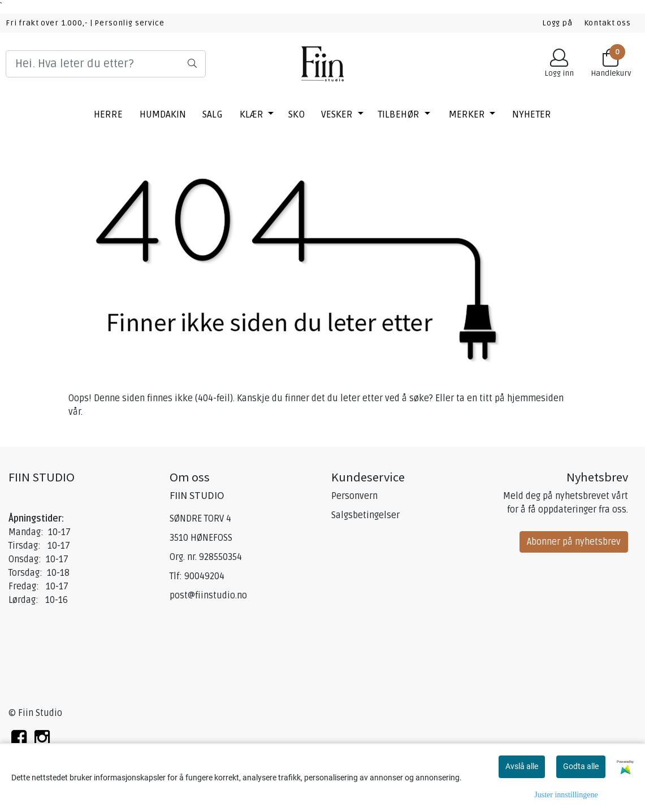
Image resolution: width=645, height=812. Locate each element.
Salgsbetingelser (365, 515)
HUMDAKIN (163, 114)
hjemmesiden (535, 398)
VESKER (338, 114)
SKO (296, 114)
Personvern (354, 496)
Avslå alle (522, 766)
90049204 (204, 576)
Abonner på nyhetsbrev (574, 542)
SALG (213, 114)
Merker (468, 114)
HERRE (108, 114)
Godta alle (581, 766)
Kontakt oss (607, 23)
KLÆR (253, 114)
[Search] (106, 64)
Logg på (557, 23)
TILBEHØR (400, 114)
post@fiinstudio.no (208, 596)
